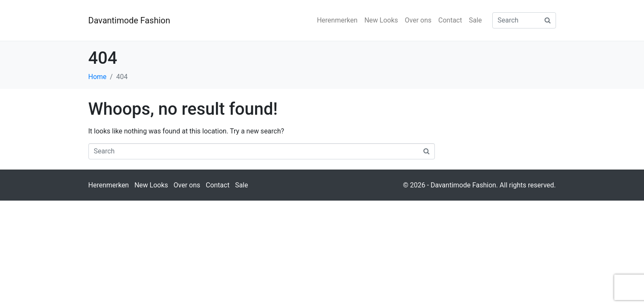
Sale (475, 20)
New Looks (381, 20)
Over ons (418, 20)
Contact (450, 20)
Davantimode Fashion (129, 20)
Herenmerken (337, 20)
